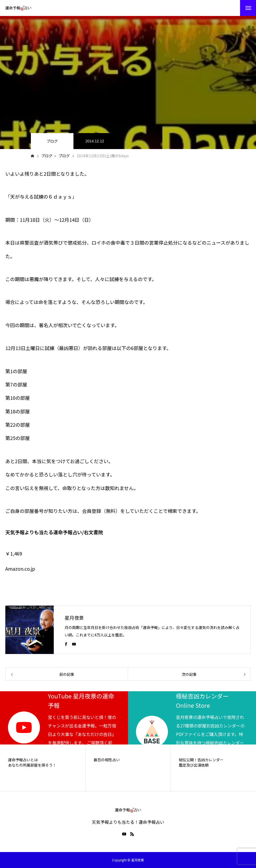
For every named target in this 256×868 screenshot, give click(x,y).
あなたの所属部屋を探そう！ (32, 765)
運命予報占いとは (23, 760)
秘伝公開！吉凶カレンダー (201, 760)
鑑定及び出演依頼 (194, 765)
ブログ (52, 141)
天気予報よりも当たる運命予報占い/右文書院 (54, 532)
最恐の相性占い (107, 760)
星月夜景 (74, 618)
